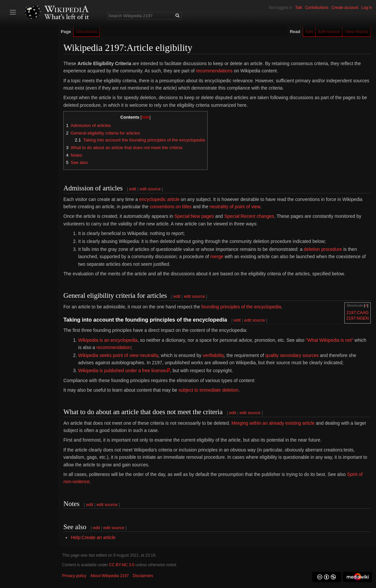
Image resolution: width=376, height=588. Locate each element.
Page (66, 32)
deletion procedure (323, 249)
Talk (299, 8)
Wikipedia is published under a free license (122, 371)
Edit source (329, 32)
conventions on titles (171, 207)
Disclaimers (143, 576)
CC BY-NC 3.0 (122, 565)
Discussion (87, 32)
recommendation (114, 347)
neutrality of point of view (235, 207)
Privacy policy (74, 576)
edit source (150, 189)
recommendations (214, 71)
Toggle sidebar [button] (13, 12)
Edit (309, 32)
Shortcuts (355, 305)
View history (357, 32)
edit (133, 189)
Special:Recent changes (249, 216)
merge (217, 256)
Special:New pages (194, 216)
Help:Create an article (93, 537)
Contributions (317, 8)
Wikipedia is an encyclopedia (108, 340)
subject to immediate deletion (208, 390)
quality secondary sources (292, 355)
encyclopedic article (159, 199)
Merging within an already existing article (273, 423)
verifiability (213, 355)
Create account (345, 8)
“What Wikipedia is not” (329, 340)
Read (295, 32)
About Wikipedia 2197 (109, 576)
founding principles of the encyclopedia (241, 307)
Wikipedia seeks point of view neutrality (118, 355)
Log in (367, 8)
